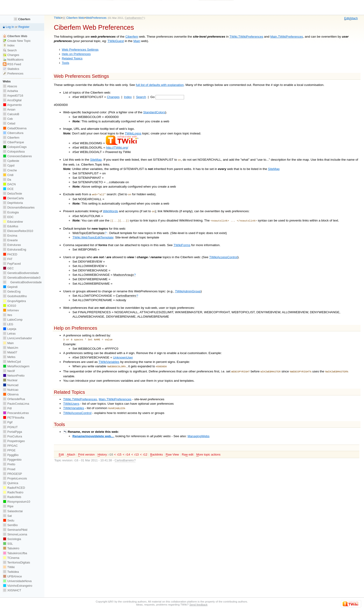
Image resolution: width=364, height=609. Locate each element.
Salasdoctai (13, 511)
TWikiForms (182, 243)
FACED (10, 254)
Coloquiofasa (14, 151)
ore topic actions (208, 451)
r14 (128, 451)
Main (137, 41)
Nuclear (10, 380)
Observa (11, 394)
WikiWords (110, 210)
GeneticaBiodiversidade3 (22, 278)
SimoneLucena (15, 534)
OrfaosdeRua (14, 399)
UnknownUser (123, 356)
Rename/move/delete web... (93, 433)
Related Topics (72, 58)
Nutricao (11, 390)
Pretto (9, 464)
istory (102, 451)
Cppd (9, 165)
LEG (8, 324)
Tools (65, 63)
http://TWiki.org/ (117, 148)
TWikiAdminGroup (188, 289)
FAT (8, 259)
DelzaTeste (12, 194)
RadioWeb (12, 497)
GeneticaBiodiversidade (21, 273)
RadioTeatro (13, 492)
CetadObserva (15, 128)
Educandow (13, 222)
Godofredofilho (15, 296)
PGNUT (10, 427)
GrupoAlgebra (14, 301)
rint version (86, 451)
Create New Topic (17, 41)
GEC (8, 268)
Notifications (13, 60)
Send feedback (198, 604)
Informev (11, 310)
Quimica (11, 483)
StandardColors (154, 112)
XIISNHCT (12, 590)
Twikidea (11, 572)
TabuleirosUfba (15, 553)
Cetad (9, 123)
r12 (145, 451)
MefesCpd (12, 362)
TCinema (11, 558)
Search (141, 97)
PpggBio (11, 455)
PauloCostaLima (16, 404)
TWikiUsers (71, 401)
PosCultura (12, 436)
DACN (9, 184)
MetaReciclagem (16, 366)
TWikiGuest (116, 41)
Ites (7, 315)
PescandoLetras (16, 413)
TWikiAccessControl (223, 255)
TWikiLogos (133, 133)
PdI (7, 408)
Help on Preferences (76, 54)
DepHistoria (13, 203)
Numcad (11, 385)
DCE (8, 189)
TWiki (57, 18)
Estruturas (12, 245)
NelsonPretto (14, 376)
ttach (354, 18)
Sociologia (12, 539)
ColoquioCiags (15, 147)
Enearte (10, 240)
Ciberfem (132, 37)
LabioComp (13, 320)
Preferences (13, 73)
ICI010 (9, 306)
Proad (9, 469)
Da (7, 180)
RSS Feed (12, 64)
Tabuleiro (11, 548)
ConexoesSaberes (17, 156)
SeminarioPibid (15, 530)
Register (24, 27)
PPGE (9, 450)
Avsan (9, 109)
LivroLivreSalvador (17, 338)
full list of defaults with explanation (160, 85)
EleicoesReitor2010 (18, 231)
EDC (8, 217)
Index (128, 97)
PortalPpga (12, 432)
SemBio (10, 525)
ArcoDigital (12, 100)
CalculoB (11, 114)
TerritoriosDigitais (16, 562)
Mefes (9, 357)
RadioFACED (14, 488)
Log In (10, 27)
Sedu (9, 520)
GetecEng (12, 291)
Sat (7, 516)
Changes (113, 97)
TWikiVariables (109, 360)
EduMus (11, 226)
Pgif (8, 422)
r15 (119, 451)
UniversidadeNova (17, 581)
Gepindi (10, 287)
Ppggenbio (12, 460)
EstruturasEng (15, 249)
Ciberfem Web (75, 18)
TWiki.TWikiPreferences (246, 37)
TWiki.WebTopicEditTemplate (93, 236)
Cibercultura (13, 133)
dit (347, 18)
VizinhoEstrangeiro (18, 586)
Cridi (8, 175)
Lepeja (10, 329)
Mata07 (10, 352)
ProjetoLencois (15, 478)
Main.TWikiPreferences (287, 37)
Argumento (12, 105)
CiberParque (13, 142)
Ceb (8, 119)
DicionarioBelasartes (19, 207)
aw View (172, 451)
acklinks (156, 451)
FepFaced (12, 264)
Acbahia (10, 91)
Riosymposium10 (16, 502)
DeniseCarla (13, 198)
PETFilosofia (13, 418)
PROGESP (12, 474)
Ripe (8, 506)
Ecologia (11, 212)
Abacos (10, 86)
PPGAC (10, 446)
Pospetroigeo (14, 441)
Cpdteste (11, 161)
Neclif (9, 371)
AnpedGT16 (13, 96)
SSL (8, 544)
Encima (10, 236)
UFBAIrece (12, 576)
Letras (9, 334)
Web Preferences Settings (80, 50)
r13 (137, 451)
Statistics (11, 69)
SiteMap (96, 160)
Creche (10, 170)
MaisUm (11, 348)
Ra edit (188, 451)
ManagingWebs (199, 433)
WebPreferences (96, 18)
